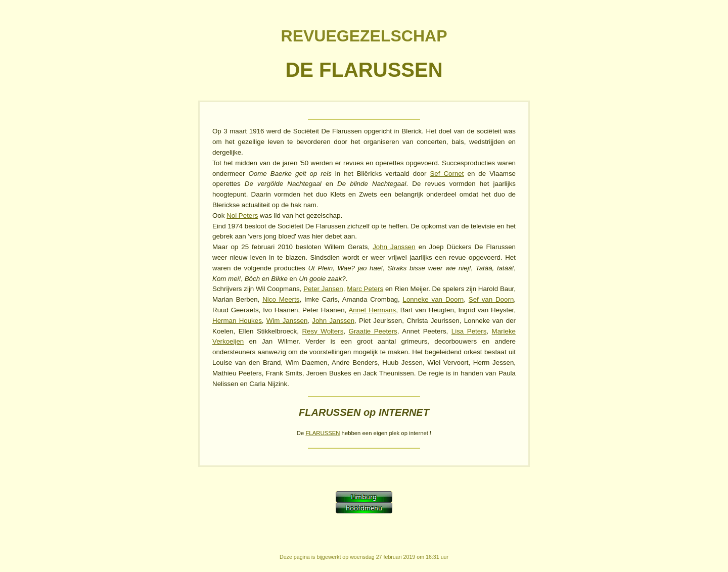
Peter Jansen (323, 289)
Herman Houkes (237, 321)
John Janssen (394, 247)
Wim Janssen (287, 321)
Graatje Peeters (373, 331)
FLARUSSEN (323, 433)
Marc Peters (365, 289)
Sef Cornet (447, 174)
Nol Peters (242, 216)
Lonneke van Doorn (434, 299)
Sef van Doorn (491, 299)
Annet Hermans (372, 310)
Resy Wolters (323, 331)
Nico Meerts (281, 299)
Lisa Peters (469, 331)
